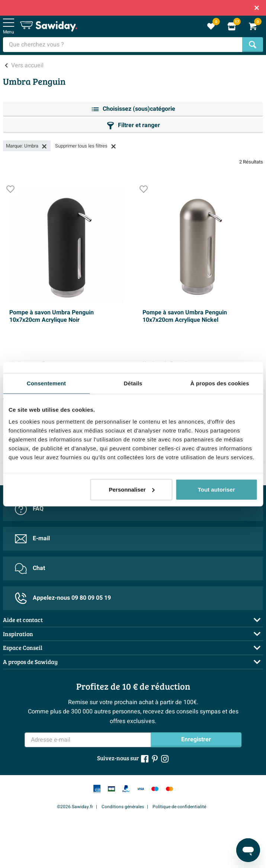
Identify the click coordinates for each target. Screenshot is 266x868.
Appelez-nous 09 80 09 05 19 (63, 598)
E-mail (32, 539)
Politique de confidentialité (179, 807)
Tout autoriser (217, 489)
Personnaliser (132, 489)
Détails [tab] (133, 383)
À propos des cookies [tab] (220, 383)
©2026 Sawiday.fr (75, 807)
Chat (30, 569)
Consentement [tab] (46, 383)
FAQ (29, 509)
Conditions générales (123, 807)
